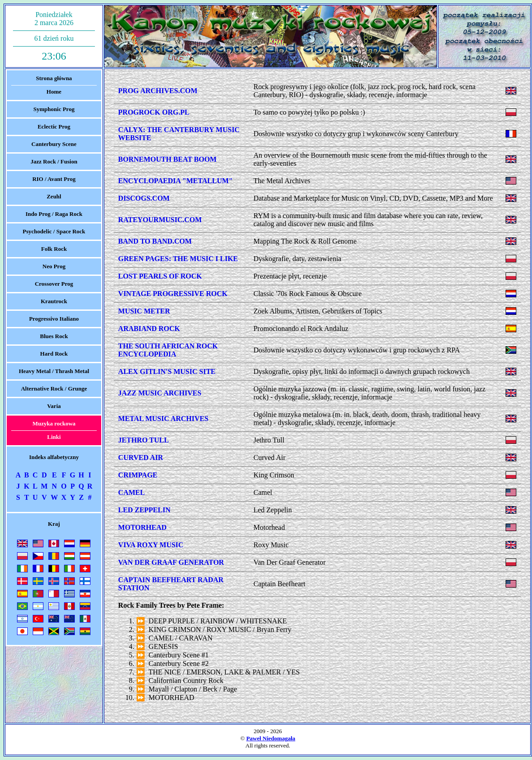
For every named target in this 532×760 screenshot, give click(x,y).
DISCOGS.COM (144, 198)
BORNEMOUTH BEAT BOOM (167, 159)
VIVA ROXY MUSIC (151, 545)
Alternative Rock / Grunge (54, 389)
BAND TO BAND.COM (155, 241)
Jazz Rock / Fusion (54, 161)
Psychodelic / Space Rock (54, 231)
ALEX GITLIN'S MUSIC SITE (167, 371)
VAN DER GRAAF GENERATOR (171, 562)
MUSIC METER (144, 311)
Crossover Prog (54, 284)
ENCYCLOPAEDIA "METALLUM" (176, 181)
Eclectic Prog (54, 127)
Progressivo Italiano (54, 319)
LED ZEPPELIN (144, 510)
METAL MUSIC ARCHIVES (163, 419)
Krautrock (54, 301)
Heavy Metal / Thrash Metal (54, 371)
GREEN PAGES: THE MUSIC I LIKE (178, 259)
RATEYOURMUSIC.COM (160, 220)
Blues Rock (54, 336)
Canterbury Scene (54, 144)
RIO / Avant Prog (54, 179)
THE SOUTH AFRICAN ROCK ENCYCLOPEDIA (168, 350)
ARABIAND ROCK (149, 328)
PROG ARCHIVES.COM (158, 91)
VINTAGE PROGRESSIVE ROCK (173, 294)
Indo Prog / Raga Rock (54, 214)
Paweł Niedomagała (271, 738)
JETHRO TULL (144, 440)
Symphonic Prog (54, 109)
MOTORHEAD (142, 527)
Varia (54, 406)
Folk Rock (54, 249)
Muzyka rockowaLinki (54, 430)
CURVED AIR (141, 457)
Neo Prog (54, 266)
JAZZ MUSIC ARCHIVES (160, 393)
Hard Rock (54, 354)
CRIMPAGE (138, 475)
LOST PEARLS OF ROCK (160, 276)
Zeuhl (54, 196)
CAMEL (132, 492)
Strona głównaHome (54, 85)
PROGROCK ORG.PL (154, 112)
